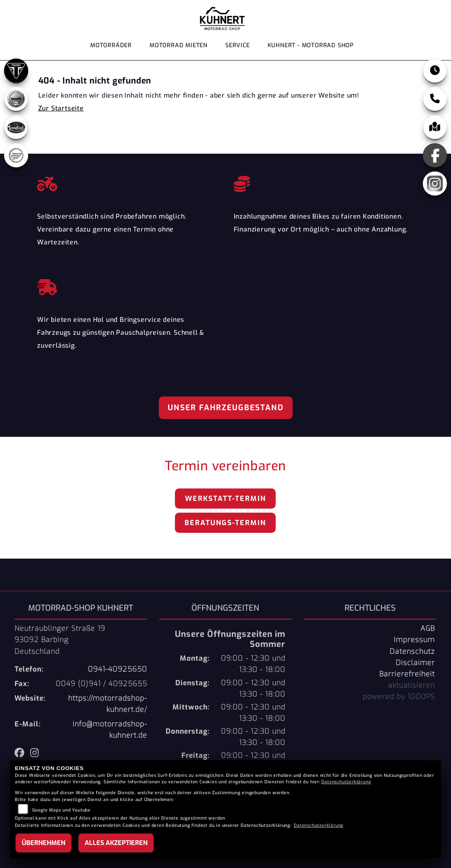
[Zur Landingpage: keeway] (16, 155)
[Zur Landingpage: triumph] (16, 71)
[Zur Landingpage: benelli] (16, 99)
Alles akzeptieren (116, 843)
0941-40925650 (117, 669)
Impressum (414, 640)
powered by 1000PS (399, 697)
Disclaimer (415, 663)
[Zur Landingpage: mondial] (16, 127)
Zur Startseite (61, 108)
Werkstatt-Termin (225, 499)
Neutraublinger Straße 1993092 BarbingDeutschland (60, 640)
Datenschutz (412, 651)
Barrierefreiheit (407, 674)
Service (238, 45)
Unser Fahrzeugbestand (226, 408)
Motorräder (111, 45)
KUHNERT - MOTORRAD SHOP (311, 45)
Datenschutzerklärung (346, 782)
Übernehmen (44, 843)
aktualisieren (412, 685)
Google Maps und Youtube (61, 810)
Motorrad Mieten (179, 45)
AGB (428, 628)
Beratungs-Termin (225, 523)
